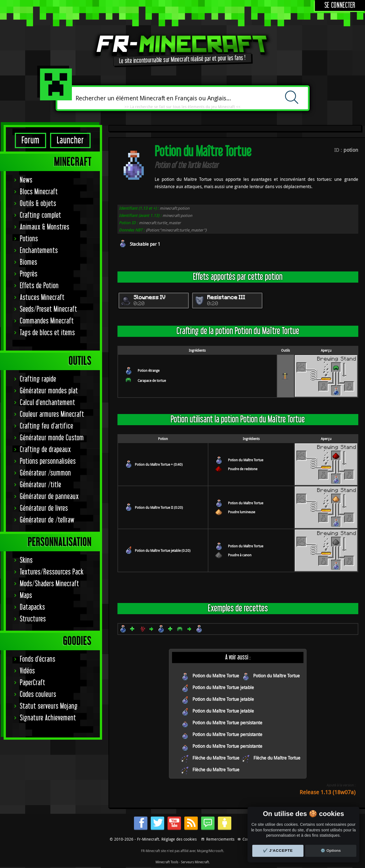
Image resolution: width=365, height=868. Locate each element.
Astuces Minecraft (42, 298)
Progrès (29, 274)
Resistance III (226, 298)
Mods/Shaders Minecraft (50, 584)
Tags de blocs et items (47, 333)
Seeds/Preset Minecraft (49, 309)
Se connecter (340, 5)
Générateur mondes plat (49, 391)
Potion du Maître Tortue (246, 460)
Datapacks (32, 607)
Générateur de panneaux (49, 497)
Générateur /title (41, 485)
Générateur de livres (44, 508)
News (26, 180)
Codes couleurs (38, 695)
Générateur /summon (45, 473)
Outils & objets (38, 204)
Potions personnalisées (48, 461)
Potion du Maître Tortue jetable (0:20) (163, 550)
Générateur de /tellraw (47, 520)
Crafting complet (41, 215)
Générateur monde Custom (52, 438)
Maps (26, 596)
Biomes (29, 262)
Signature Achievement (48, 718)
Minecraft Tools (167, 862)
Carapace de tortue (152, 380)
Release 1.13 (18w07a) (328, 792)
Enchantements (39, 251)
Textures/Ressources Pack (52, 572)
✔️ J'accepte (278, 851)
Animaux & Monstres (45, 227)
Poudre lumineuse (242, 512)
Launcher (70, 140)
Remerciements (220, 839)
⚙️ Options (331, 851)
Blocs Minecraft (39, 192)
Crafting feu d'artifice (47, 426)
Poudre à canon (240, 555)
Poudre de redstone (243, 469)
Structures (33, 619)
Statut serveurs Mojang (49, 706)
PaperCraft (33, 683)
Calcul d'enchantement (48, 403)
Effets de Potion (39, 286)
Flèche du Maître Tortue (216, 758)
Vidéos (27, 671)
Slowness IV (150, 298)
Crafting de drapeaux (45, 450)
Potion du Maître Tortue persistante (227, 723)
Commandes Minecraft (47, 321)
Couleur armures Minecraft (52, 414)
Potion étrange (149, 370)
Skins (26, 560)
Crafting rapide (38, 379)
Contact (249, 839)
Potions (29, 239)
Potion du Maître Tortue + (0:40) (159, 464)
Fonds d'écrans (38, 659)
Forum (30, 140)
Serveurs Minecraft (195, 862)
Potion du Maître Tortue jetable (223, 687)
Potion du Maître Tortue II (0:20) (159, 507)
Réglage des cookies (179, 839)
